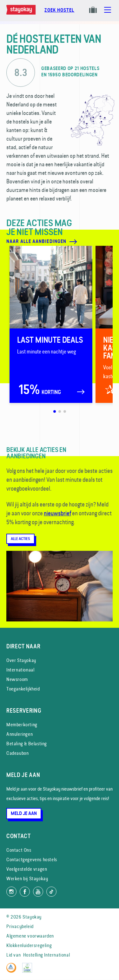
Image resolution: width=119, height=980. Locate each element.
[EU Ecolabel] (29, 971)
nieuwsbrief (57, 513)
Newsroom (17, 679)
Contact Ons (19, 850)
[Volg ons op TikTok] (51, 892)
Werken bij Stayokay (27, 878)
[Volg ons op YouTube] (38, 892)
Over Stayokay (21, 660)
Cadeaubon (17, 753)
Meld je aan (24, 813)
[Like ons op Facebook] (25, 892)
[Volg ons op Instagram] (11, 892)
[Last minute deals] (51, 324)
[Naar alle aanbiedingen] (49, 242)
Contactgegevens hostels (32, 859)
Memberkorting (22, 725)
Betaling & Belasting (27, 744)
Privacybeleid (20, 926)
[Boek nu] (60, 13)
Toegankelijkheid (23, 689)
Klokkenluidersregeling (29, 945)
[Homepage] (22, 13)
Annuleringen (20, 734)
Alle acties (20, 539)
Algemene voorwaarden (30, 936)
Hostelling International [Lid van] (46, 955)
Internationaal (20, 670)
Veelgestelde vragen (27, 869)
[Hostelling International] (13, 971)
